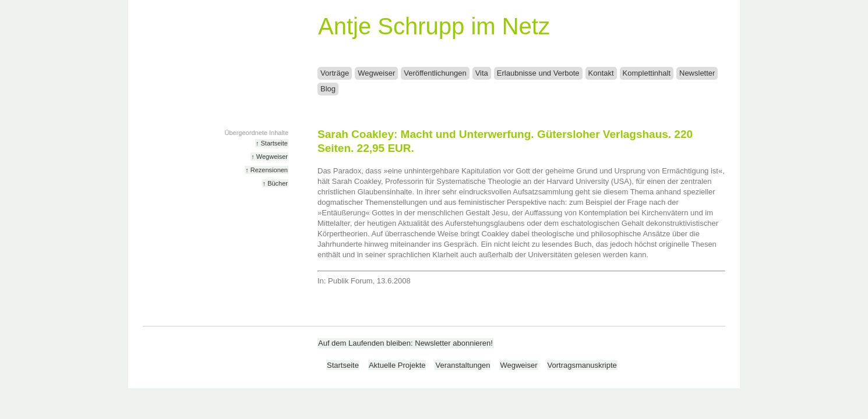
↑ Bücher (275, 183)
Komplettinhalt (647, 73)
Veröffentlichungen (435, 73)
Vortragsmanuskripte (582, 365)
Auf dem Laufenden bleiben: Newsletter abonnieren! (405, 343)
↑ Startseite (272, 143)
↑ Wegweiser (269, 157)
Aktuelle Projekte (397, 365)
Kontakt (601, 73)
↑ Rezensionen (267, 170)
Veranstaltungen (463, 365)
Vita (482, 73)
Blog (328, 89)
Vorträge (335, 73)
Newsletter (697, 73)
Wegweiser (376, 73)
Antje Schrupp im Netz (434, 26)
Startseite (343, 365)
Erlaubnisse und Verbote (538, 73)
